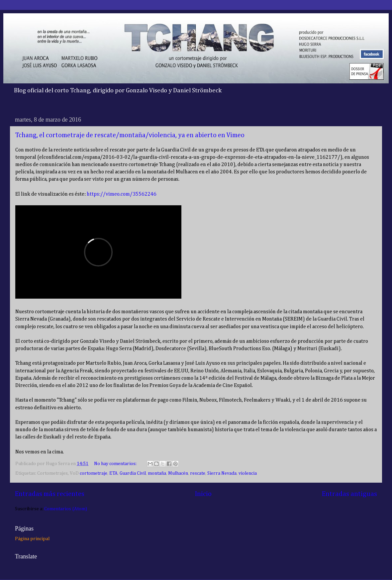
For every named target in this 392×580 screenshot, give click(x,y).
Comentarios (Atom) (66, 509)
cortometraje (94, 473)
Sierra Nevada (222, 473)
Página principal (32, 539)
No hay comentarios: (116, 464)
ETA (113, 473)
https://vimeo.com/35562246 (122, 194)
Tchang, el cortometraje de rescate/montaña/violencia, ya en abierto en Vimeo (130, 135)
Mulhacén (178, 473)
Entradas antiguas (349, 494)
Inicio (203, 494)
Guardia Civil (133, 473)
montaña (157, 473)
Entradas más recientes (50, 494)
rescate (198, 473)
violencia (248, 473)
